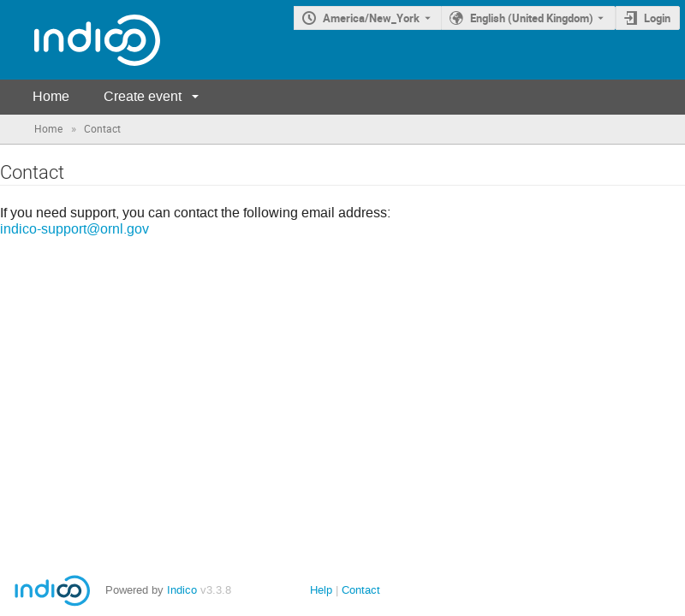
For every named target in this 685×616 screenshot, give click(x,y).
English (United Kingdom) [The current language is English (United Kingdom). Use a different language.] (532, 18)
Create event (143, 96)
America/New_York (371, 18)
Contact (361, 590)
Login (657, 18)
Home (51, 96)
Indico (182, 590)
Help (321, 590)
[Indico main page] (80, 40)
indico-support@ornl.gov (74, 229)
